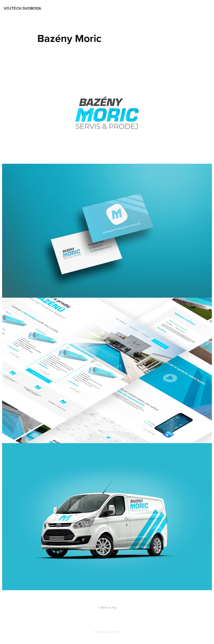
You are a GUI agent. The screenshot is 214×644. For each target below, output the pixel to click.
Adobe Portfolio (113, 632)
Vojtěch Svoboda (22, 8)
